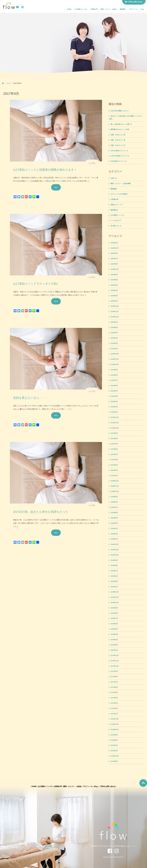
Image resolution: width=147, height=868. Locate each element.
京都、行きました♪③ (118, 135)
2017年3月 (114, 703)
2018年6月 (114, 624)
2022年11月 (115, 359)
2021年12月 (115, 417)
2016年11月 (115, 724)
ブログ (9, 83)
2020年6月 (114, 513)
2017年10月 (115, 666)
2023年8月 (114, 328)
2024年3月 (114, 290)
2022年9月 (114, 370)
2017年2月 (114, 708)
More (56, 187)
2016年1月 (114, 751)
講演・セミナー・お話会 (109, 9)
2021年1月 (114, 476)
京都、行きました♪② (118, 140)
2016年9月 (114, 735)
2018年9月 (114, 608)
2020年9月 (114, 497)
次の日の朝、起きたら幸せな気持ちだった (41, 512)
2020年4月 (114, 523)
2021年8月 (114, 439)
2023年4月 (114, 338)
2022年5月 (114, 391)
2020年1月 (114, 539)
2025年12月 (115, 248)
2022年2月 (114, 407)
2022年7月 (114, 380)
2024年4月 (114, 285)
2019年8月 (114, 566)
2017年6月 (114, 687)
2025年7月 (114, 259)
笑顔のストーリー (117, 205)
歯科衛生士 (114, 210)
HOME (69, 9)
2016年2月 (114, 745)
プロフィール (133, 9)
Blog (142, 9)
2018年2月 (114, 645)
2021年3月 (114, 465)
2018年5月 (114, 629)
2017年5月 (114, 692)
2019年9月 (114, 560)
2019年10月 (115, 555)
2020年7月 (114, 507)
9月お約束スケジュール (119, 161)
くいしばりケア (116, 221)
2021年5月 (114, 454)
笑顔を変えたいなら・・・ (31, 398)
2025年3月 (114, 264)
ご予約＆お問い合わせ (107, 786)
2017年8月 (114, 677)
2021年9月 (114, 433)
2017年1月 (114, 714)
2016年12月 (115, 719)
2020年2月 (114, 534)
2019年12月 (115, 544)
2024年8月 (114, 275)
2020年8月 (114, 502)
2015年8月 (114, 761)
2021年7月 (114, 444)
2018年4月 (114, 634)
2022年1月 (114, 412)
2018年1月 (114, 650)
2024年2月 (114, 296)
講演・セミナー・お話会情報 (121, 184)
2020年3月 (114, 529)
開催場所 (123, 9)
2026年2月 (114, 243)
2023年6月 (114, 333)
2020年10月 (115, 491)
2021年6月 (114, 449)
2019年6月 (114, 576)
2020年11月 (115, 486)
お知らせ (114, 178)
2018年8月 (114, 613)
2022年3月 (114, 402)
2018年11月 (115, 597)
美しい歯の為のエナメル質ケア (121, 124)
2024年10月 (115, 269)
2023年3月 (114, 343)
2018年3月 (114, 640)
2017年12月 (115, 656)
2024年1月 (114, 301)
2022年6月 (114, 386)
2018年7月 (114, 618)
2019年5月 (114, 581)
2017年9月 (114, 671)
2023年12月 (115, 306)
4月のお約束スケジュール (119, 151)
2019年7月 (114, 571)
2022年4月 (114, 396)
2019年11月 (115, 550)
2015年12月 (115, 756)
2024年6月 (114, 280)
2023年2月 (114, 349)
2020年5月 (114, 518)
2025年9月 (114, 253)
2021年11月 (115, 423)
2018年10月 (115, 603)
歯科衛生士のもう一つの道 (120, 129)
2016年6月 (114, 740)
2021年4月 (114, 460)
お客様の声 (94, 9)
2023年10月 (115, 317)
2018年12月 (115, 592)
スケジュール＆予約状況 (119, 194)
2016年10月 (115, 730)
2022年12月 (115, 354)
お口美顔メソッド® (81, 9)
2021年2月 (114, 470)
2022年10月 (115, 364)
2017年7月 (114, 682)
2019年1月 (114, 587)
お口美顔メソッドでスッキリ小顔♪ (36, 284)
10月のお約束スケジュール (120, 156)
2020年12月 (115, 481)
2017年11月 (115, 661)
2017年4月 (114, 698)
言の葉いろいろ (116, 226)
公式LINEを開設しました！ (120, 111)
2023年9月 (114, 322)
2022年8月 (114, 375)
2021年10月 (115, 428)
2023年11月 (115, 312)
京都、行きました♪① (118, 145)
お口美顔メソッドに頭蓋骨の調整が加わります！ (45, 170)
